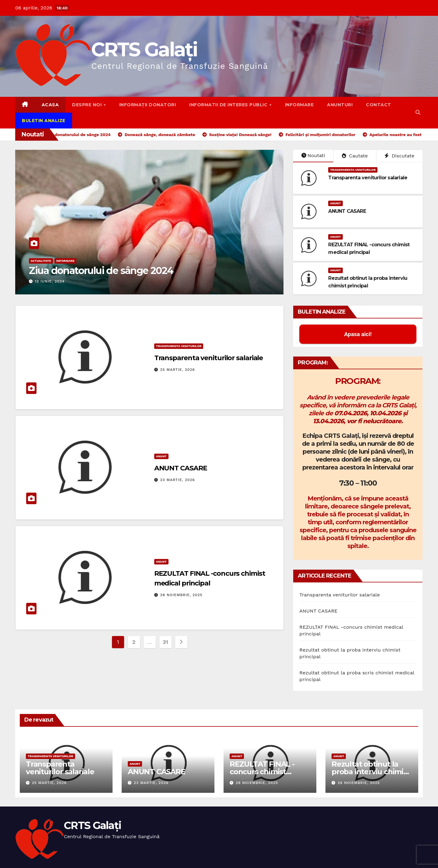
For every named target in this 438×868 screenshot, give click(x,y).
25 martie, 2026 (178, 370)
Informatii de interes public (229, 105)
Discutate (399, 156)
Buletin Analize (44, 121)
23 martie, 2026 (178, 480)
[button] (418, 112)
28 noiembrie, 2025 (181, 595)
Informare (299, 105)
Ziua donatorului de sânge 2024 (101, 271)
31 (165, 642)
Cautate (355, 156)
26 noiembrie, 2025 (359, 783)
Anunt (335, 203)
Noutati (313, 155)
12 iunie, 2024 (50, 281)
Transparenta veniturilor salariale (368, 178)
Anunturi (340, 105)
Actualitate (41, 261)
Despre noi (88, 105)
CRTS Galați (144, 49)
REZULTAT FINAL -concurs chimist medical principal (262, 772)
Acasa (50, 105)
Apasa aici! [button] (358, 334)
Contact (379, 105)
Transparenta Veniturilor (353, 170)
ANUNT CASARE (347, 211)
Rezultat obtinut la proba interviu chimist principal (371, 772)
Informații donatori (148, 105)
